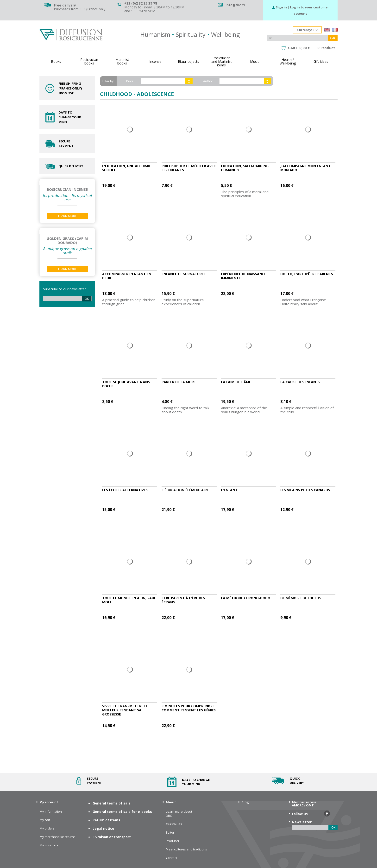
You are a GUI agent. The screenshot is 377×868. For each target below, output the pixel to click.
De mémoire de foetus (301, 598)
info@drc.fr (235, 5)
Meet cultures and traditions (186, 849)
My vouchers (49, 845)
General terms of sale (112, 803)
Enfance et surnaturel (184, 274)
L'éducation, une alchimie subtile (126, 168)
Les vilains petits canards (305, 490)
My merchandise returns (58, 837)
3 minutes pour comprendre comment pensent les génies (189, 708)
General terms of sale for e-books (122, 812)
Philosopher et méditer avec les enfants (189, 168)
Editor (170, 833)
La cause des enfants (300, 382)
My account (49, 802)
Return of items (106, 820)
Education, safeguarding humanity (245, 168)
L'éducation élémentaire (185, 490)
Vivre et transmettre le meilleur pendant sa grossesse (125, 710)
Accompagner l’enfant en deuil (127, 276)
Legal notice (103, 828)
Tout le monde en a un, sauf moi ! (129, 600)
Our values (174, 824)
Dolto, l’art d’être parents (307, 274)
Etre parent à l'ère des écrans (183, 600)
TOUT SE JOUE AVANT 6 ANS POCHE (126, 384)
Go (333, 38)
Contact (171, 858)
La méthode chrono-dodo (246, 598)
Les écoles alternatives (125, 490)
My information (51, 812)
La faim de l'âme (236, 382)
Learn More (67, 216)
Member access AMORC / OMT (304, 804)
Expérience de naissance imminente (244, 276)
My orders (47, 828)
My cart (45, 820)
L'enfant (229, 490)
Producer (173, 841)
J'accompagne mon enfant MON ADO (305, 168)
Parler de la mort (179, 382)
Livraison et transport (112, 837)
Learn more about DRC (179, 814)
